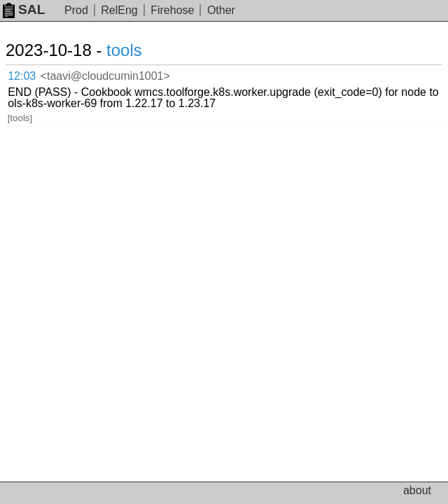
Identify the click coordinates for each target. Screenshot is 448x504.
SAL (24, 9)
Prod (76, 10)
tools (124, 50)
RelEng (119, 10)
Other (221, 10)
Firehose (172, 10)
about (417, 490)
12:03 (22, 76)
